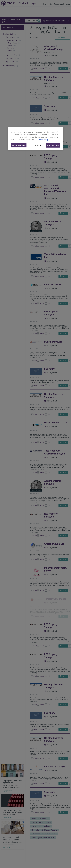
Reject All (38, 145)
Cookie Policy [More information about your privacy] (43, 140)
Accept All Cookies (53, 145)
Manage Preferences (19, 145)
